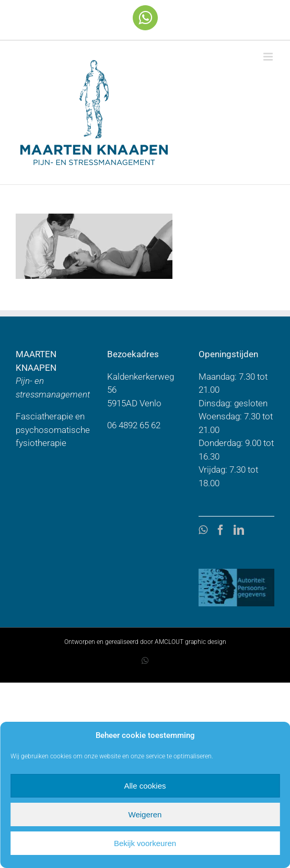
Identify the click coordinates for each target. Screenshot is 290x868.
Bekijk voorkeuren (145, 843)
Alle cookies (145, 786)
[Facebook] (221, 530)
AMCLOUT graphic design (190, 642)
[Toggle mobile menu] (269, 57)
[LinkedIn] (239, 530)
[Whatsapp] (203, 530)
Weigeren (145, 814)
